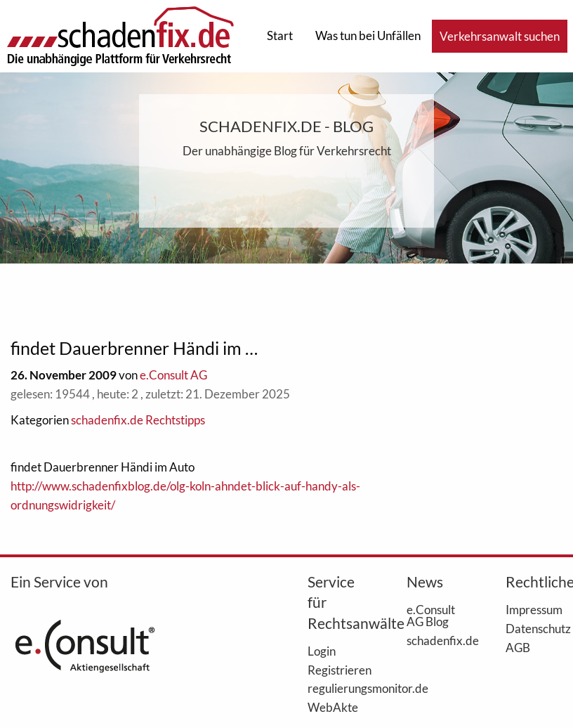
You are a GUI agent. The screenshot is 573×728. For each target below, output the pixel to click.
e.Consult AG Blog (431, 615)
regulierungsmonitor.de (336, 688)
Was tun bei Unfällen (368, 35)
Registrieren (336, 670)
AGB (518, 647)
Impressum (534, 609)
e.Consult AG (173, 375)
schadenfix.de (435, 640)
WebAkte (333, 707)
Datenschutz (534, 628)
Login (322, 651)
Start (280, 35)
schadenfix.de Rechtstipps (138, 420)
